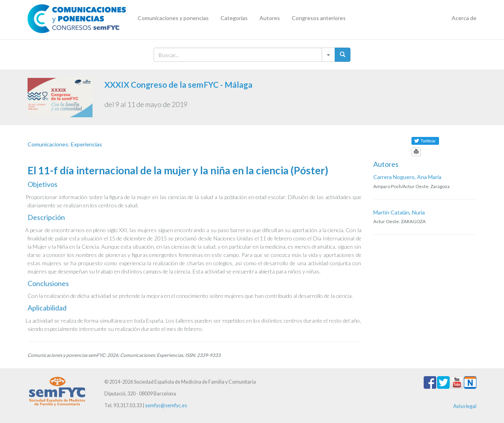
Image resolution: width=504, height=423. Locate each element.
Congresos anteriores (319, 18)
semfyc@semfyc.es (166, 405)
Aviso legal (465, 406)
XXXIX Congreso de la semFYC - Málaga (178, 84)
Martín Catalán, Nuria (399, 212)
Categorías (234, 18)
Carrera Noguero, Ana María (407, 177)
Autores (270, 18)
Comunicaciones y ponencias (173, 18)
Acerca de (464, 18)
